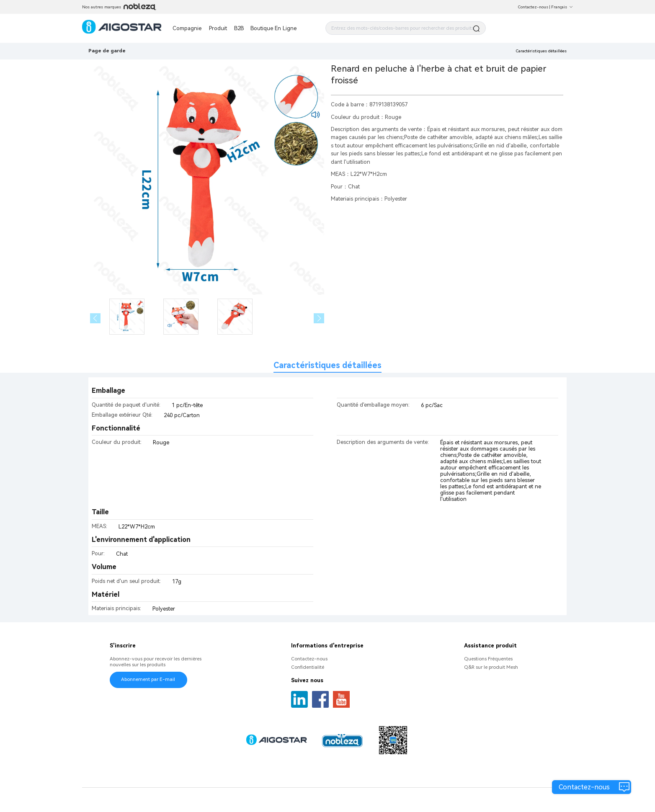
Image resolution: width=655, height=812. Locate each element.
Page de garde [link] (107, 51)
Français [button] (562, 7)
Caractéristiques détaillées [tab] (327, 365)
